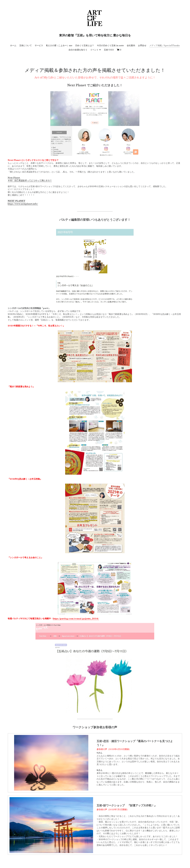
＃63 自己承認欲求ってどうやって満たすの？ (30, 181)
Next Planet (14, 178)
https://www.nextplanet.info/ (23, 204)
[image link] (95, 123)
